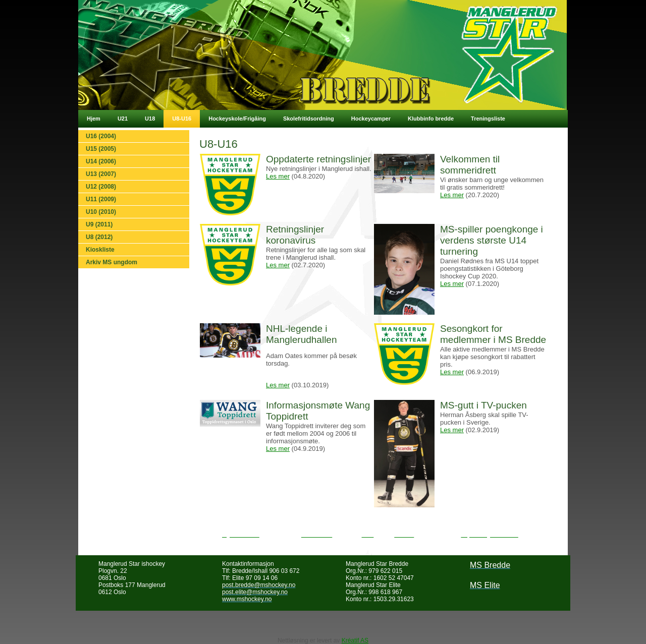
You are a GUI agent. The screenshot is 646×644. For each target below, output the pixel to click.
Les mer (278, 176)
